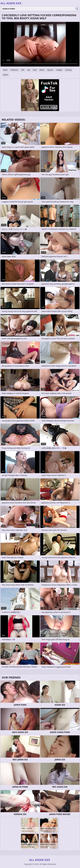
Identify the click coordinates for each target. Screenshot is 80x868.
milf (23, 70)
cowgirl (59, 70)
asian (5, 70)
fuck (35, 70)
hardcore (14, 70)
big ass (50, 70)
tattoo (6, 75)
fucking (68, 70)
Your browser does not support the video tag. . (40, 44)
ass (29, 70)
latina (42, 70)
